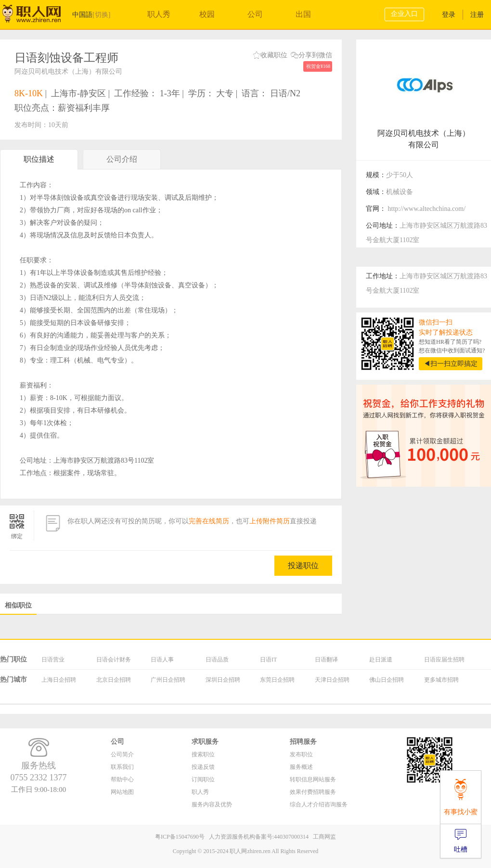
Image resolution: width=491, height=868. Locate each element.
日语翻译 (326, 660)
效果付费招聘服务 (313, 792)
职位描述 (39, 159)
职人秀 (159, 14)
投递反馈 (203, 767)
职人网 (39, 16)
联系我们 (122, 767)
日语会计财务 (114, 660)
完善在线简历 (209, 521)
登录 (449, 15)
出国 (303, 14)
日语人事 (162, 660)
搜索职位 (203, 754)
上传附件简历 (270, 521)
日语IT (268, 660)
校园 (207, 14)
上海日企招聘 (59, 680)
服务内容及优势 (212, 804)
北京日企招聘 (114, 680)
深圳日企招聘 (223, 680)
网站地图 (122, 792)
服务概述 (301, 767)
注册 (477, 15)
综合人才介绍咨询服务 (319, 804)
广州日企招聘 (168, 680)
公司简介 (122, 754)
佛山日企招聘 (387, 680)
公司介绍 (122, 162)
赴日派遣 (381, 660)
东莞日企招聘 (277, 680)
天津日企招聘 (332, 680)
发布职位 (301, 754)
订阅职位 (203, 779)
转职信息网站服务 (313, 779)
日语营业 (53, 660)
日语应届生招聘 (444, 660)
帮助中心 (122, 779)
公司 (255, 14)
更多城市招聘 (441, 680)
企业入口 (404, 14)
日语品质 (217, 660)
